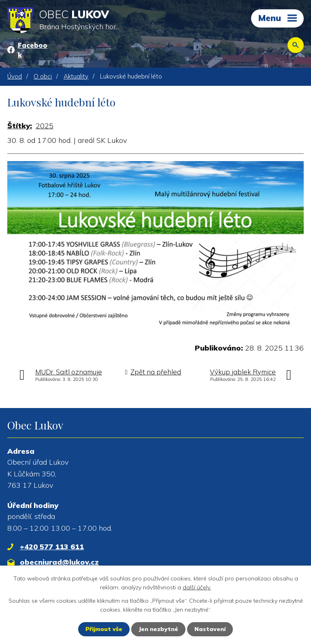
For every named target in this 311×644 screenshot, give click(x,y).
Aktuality (76, 76)
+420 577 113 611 (52, 547)
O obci (43, 76)
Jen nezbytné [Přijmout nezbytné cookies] (158, 629)
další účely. (197, 587)
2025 (45, 126)
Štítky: (20, 126)
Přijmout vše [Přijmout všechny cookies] (104, 629)
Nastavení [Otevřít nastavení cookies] (210, 629)
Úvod (15, 76)
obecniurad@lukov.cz (59, 562)
